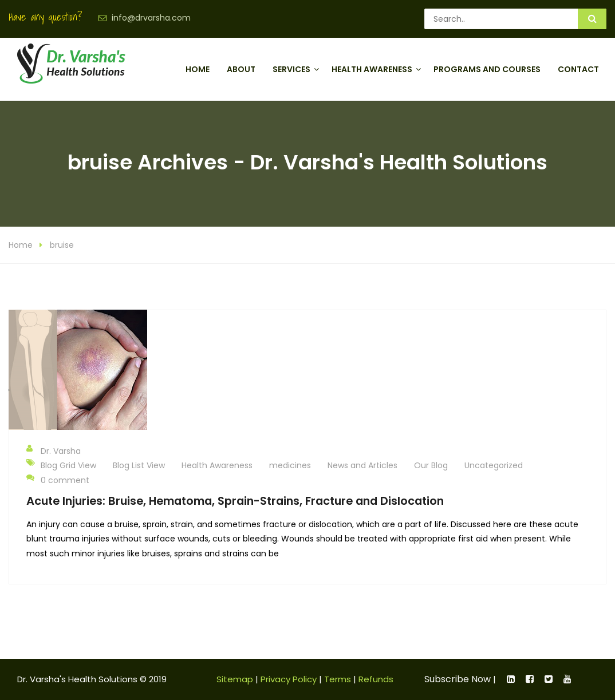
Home (198, 69)
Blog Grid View (68, 465)
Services (291, 69)
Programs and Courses (487, 69)
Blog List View (139, 465)
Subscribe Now (458, 679)
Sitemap (235, 679)
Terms (338, 679)
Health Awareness (372, 69)
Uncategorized (494, 465)
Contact (578, 69)
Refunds (376, 679)
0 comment (58, 480)
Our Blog (431, 465)
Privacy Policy (289, 679)
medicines (290, 465)
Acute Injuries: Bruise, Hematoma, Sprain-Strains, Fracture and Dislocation (235, 501)
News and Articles (362, 465)
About (241, 69)
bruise (62, 245)
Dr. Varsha (54, 450)
